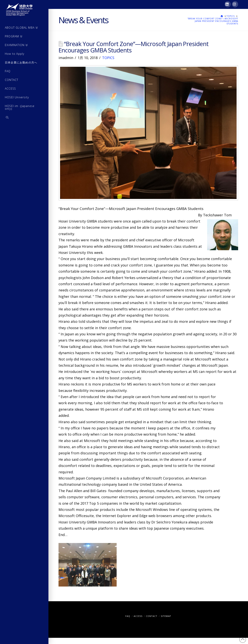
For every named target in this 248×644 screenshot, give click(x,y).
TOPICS (108, 58)
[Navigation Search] (24, 118)
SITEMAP (166, 616)
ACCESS (138, 616)
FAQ (128, 616)
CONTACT (152, 616)
